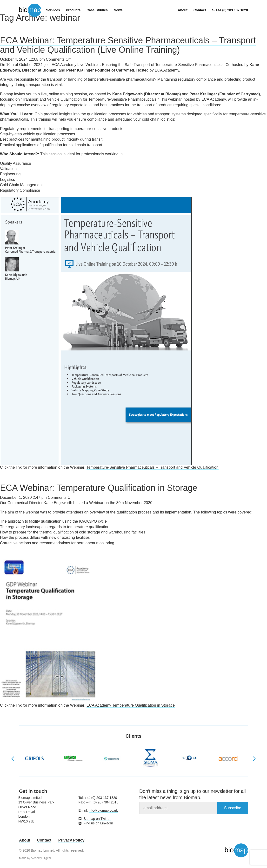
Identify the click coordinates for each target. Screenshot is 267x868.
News (118, 10)
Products (73, 10)
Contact (200, 10)
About (182, 10)
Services (53, 10)
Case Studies (97, 10)
